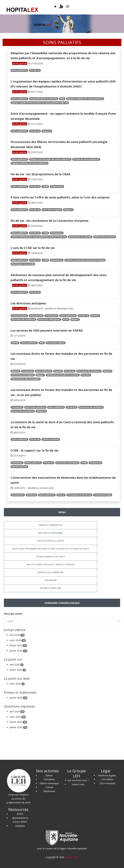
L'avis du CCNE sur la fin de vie (33, 248)
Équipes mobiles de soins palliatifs (85, 99)
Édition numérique (49, 783)
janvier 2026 (18, 651)
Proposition (57, 186)
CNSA (45, 186)
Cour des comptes (52, 210)
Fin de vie (35, 70)
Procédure (51, 580)
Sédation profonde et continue (63, 375)
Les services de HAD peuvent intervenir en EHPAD (47, 330)
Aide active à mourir (105, 237)
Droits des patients (35, 407)
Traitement (51, 316)
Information (36, 316)
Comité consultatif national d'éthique (85, 260)
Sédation (41, 411)
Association (18, 495)
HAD (62, 99)
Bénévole (31, 495)
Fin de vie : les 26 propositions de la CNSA (40, 174)
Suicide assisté (19, 467)
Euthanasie (57, 233)
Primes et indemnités (51, 525)
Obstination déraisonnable (26, 379)
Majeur (75, 319)
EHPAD (15, 343)
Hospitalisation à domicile (44, 99)
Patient (95, 316)
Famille (58, 371)
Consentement (19, 316)
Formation (28, 371)
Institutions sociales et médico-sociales (51, 564)
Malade (15, 371)
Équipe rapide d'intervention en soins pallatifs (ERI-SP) (40, 103)
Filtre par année (13, 614)
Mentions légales (107, 775)
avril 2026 (17, 635)
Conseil (49, 787)
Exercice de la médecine (51, 572)
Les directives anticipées (28, 303)
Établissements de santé (51, 557)
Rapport (47, 131)
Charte (61, 495)
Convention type (103, 495)
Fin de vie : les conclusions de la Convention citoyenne (49, 221)
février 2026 (18, 645)
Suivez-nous (78, 784)
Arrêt (66, 319)
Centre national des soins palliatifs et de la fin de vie (39, 237)
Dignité (107, 371)
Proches (86, 375)
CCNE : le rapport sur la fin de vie (34, 450)
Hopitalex (20, 826)
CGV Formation (107, 783)
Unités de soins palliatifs (86, 159)
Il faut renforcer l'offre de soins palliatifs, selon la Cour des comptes (60, 197)
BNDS (20, 814)
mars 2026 (18, 640)
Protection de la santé (51, 541)
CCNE (45, 233)
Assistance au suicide (80, 237)
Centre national (51, 439)
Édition (49, 775)
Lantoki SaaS (72, 857)
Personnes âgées (56, 343)
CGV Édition (107, 779)
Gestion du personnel (51, 533)
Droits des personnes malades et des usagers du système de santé (51, 549)
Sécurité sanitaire (51, 588)
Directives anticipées (49, 319)
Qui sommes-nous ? (78, 780)
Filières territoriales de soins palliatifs (50, 159)
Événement (49, 791)
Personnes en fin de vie (79, 495)
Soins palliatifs (19, 70)
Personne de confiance (23, 319)
